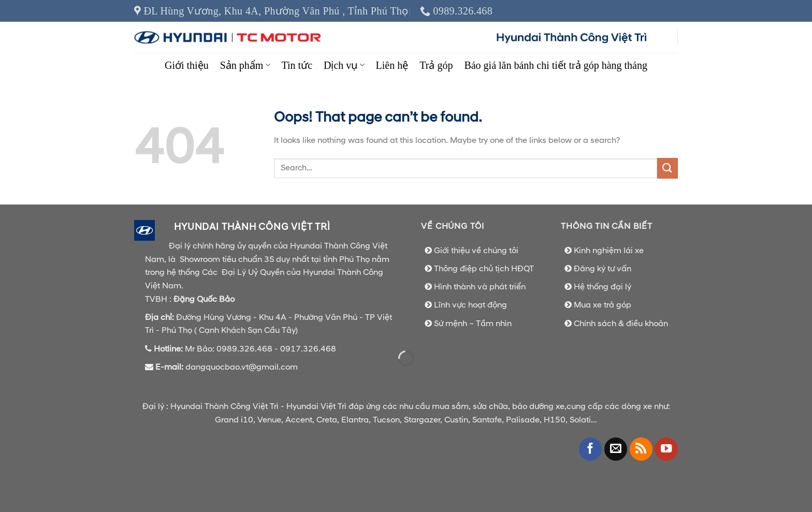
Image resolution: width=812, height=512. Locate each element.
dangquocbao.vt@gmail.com (243, 367)
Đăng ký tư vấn (603, 269)
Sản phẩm (245, 65)
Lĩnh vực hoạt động (470, 305)
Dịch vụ (344, 65)
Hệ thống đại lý (603, 287)
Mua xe (589, 305)
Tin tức (297, 65)
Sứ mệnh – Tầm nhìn (473, 324)
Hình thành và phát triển (480, 287)
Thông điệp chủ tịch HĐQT (484, 269)
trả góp (618, 305)
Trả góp (436, 65)
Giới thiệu (187, 65)
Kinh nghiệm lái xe (609, 251)
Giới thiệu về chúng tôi (476, 251)
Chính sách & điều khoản (621, 324)
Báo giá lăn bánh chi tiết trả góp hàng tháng (556, 65)
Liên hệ (392, 65)
